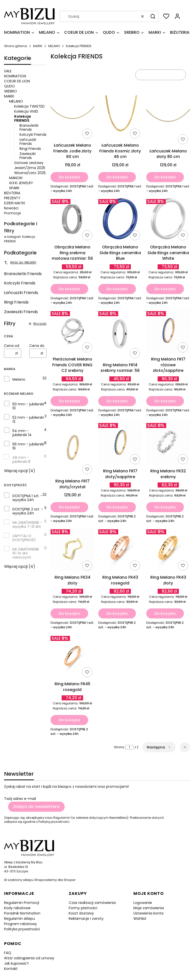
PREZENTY (12, 198)
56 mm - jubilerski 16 (28, 446)
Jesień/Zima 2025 (30, 168)
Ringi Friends (30, 149)
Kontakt (11, 969)
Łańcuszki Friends (28, 142)
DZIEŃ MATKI (15, 203)
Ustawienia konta (148, 913)
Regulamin (62, 818)
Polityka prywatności (22, 929)
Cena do (37, 346)
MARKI (38, 46)
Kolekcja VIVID (26, 111)
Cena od (12, 346)
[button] (153, 16)
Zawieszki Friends (28, 156)
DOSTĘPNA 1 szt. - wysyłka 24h (27, 498)
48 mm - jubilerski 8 (21, 460)
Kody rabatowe (17, 908)
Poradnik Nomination (22, 913)
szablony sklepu (21, 880)
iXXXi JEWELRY (21, 183)
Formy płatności (83, 908)
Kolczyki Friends (33, 135)
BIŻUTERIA (12, 193)
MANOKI (16, 178)
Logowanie (143, 903)
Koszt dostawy (81, 913)
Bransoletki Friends (29, 127)
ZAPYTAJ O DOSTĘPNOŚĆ (24, 538)
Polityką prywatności (54, 822)
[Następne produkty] (159, 747)
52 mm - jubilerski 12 (28, 419)
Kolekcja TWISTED (29, 106)
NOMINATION (15, 76)
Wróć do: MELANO (20, 262)
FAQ (8, 953)
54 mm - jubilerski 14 (22, 433)
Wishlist (140, 919)
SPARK (14, 188)
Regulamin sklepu (19, 919)
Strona (119, 747)
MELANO (54, 46)
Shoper (70, 880)
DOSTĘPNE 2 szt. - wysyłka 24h (28, 511)
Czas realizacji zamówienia (92, 903)
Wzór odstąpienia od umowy (29, 958)
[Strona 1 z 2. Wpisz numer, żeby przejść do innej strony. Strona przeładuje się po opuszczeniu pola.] (129, 747)
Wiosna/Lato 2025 (30, 173)
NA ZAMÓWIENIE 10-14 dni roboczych (26, 553)
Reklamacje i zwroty (86, 919)
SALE (8, 71)
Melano (19, 379)
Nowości (11, 208)
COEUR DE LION (17, 81)
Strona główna (16, 46)
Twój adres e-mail (20, 799)
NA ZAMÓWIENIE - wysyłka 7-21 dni (27, 525)
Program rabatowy (20, 924)
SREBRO (10, 91)
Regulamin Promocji (22, 903)
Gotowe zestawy (29, 163)
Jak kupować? (16, 963)
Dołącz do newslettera (36, 807)
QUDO (9, 86)
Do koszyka (69, 177)
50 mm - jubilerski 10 (28, 406)
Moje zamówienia (149, 908)
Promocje (13, 213)
